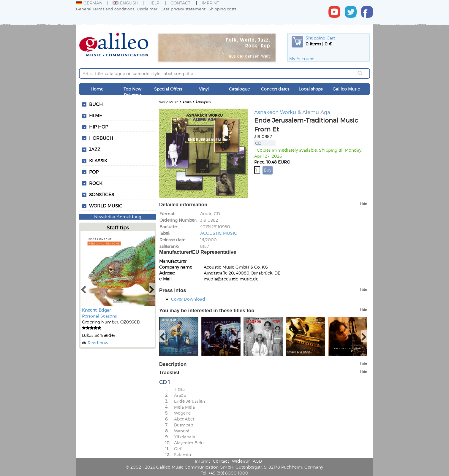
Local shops (311, 89)
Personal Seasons (99, 316)
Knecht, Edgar (96, 310)
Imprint (210, 3)
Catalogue (239, 89)
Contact (180, 3)
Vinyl (204, 89)
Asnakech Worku (275, 112)
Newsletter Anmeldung (118, 216)
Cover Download (188, 299)
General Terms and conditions (105, 9)
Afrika (187, 102)
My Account (301, 59)
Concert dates (275, 89)
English (125, 3)
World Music (106, 206)
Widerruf (241, 461)
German (89, 3)
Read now (98, 343)
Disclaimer (147, 9)
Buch (96, 104)
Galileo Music (346, 89)
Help (154, 3)
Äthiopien (203, 102)
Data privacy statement (183, 9)
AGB (257, 461)
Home (97, 89)
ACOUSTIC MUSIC (219, 233)
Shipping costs (222, 9)
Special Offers (168, 89)
